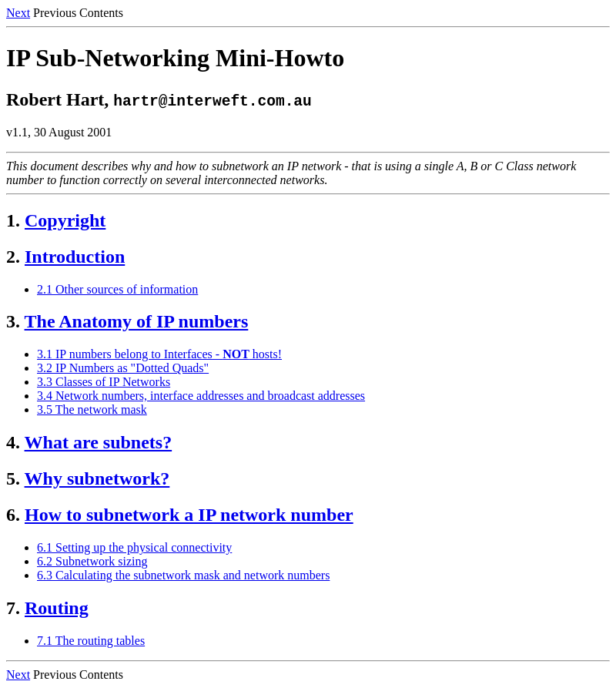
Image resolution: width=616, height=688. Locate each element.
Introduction (75, 257)
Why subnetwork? (97, 478)
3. (13, 321)
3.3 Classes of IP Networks (104, 382)
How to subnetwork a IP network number (189, 515)
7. (13, 608)
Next (18, 13)
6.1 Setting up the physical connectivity (134, 547)
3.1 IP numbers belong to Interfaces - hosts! (159, 354)
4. (13, 442)
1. (13, 220)
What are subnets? (99, 442)
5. (13, 478)
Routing (57, 608)
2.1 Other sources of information (117, 289)
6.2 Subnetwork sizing (92, 561)
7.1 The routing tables (91, 641)
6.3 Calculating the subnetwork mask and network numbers (183, 575)
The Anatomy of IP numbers (137, 321)
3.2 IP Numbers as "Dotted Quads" (123, 368)
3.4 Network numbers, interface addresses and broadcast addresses (201, 396)
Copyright (65, 220)
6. (13, 515)
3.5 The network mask (92, 409)
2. (13, 257)
